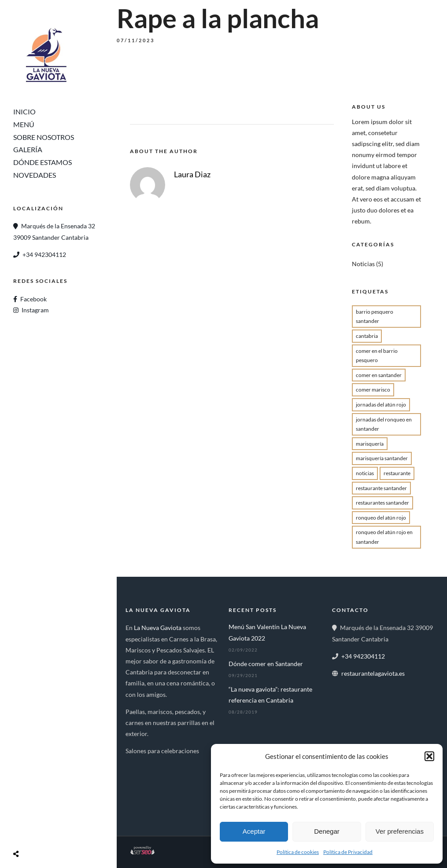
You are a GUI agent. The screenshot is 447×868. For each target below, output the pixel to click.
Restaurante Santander (381, 488)
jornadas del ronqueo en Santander (384, 424)
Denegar (327, 831)
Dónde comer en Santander (266, 664)
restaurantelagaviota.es (373, 673)
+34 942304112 (44, 255)
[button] (429, 756)
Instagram (35, 310)
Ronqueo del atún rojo (381, 518)
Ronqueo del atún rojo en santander (384, 537)
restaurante (397, 473)
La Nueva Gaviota (158, 628)
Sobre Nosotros (44, 137)
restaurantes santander (382, 503)
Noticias (363, 264)
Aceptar (254, 831)
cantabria (367, 336)
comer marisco (373, 390)
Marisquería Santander (382, 458)
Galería (28, 149)
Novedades (35, 175)
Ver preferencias (400, 831)
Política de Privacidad (348, 852)
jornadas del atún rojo (381, 405)
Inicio (24, 112)
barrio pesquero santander (375, 317)
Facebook (33, 299)
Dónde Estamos (42, 162)
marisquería (370, 444)
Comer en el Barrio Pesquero (377, 356)
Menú (24, 124)
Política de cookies (298, 852)
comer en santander (379, 375)
